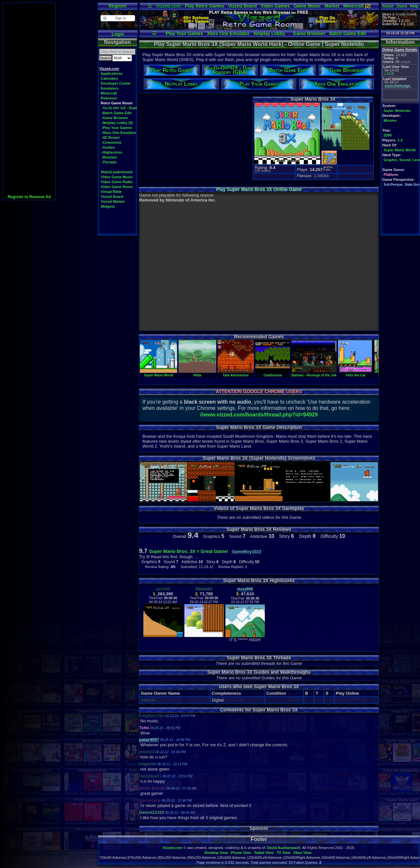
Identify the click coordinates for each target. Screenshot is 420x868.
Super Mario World (400, 150)
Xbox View (302, 853)
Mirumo (390, 120)
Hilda (197, 373)
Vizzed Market (113, 201)
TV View (283, 853)
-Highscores (112, 152)
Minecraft (357, 6)
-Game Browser (115, 118)
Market (332, 6)
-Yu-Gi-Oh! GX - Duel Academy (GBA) (133, 108)
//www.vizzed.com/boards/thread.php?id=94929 (259, 415)
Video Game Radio (117, 182)
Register (118, 6)
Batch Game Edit (347, 33)
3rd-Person (393, 184)
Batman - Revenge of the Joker (315, 373)
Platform (391, 175)
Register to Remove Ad (29, 197)
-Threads (109, 162)
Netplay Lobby (269, 33)
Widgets (108, 206)
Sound (405, 160)
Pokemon (109, 98)
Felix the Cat (356, 373)
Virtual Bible (111, 192)
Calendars (109, 78)
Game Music (307, 6)
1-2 (400, 140)
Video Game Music (117, 177)
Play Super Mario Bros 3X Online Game (259, 189)
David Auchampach (284, 848)
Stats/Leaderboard (117, 172)
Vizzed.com (168, 6)
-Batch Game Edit (116, 113)
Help (414, 6)
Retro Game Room (117, 103)
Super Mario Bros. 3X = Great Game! (189, 551)
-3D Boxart (111, 138)
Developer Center (116, 83)
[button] (118, 18)
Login (118, 34)
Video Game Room (117, 187)
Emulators (110, 88)
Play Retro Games (204, 6)
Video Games (275, 6)
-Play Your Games (117, 128)
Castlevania (273, 373)
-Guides (108, 147)
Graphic (390, 160)
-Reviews (109, 157)
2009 (388, 135)
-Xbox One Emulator (119, 133)
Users (402, 6)
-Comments (111, 142)
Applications (112, 74)
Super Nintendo (397, 111)
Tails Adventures (236, 373)
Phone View (241, 853)
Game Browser (309, 33)
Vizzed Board (242, 6)
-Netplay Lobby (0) (117, 123)
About (388, 6)
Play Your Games (184, 33)
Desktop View (216, 853)
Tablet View (264, 853)
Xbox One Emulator (228, 33)
